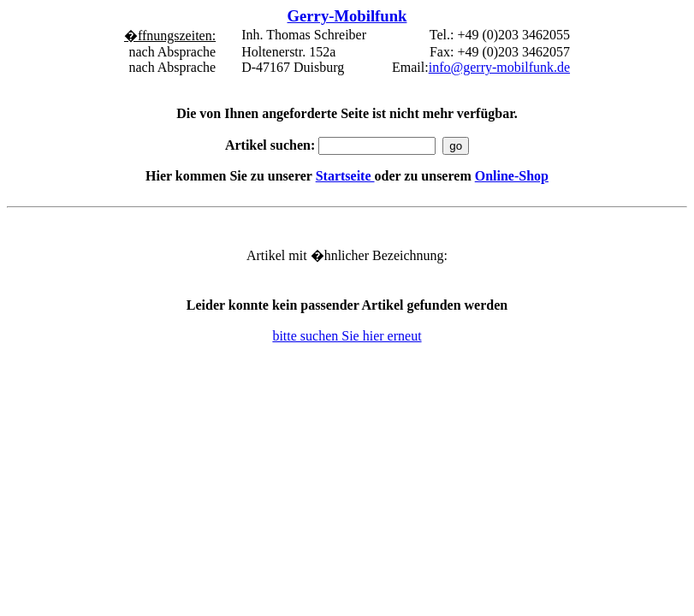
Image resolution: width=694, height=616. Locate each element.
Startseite (345, 176)
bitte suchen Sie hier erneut (347, 336)
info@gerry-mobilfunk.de (499, 67)
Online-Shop (512, 176)
